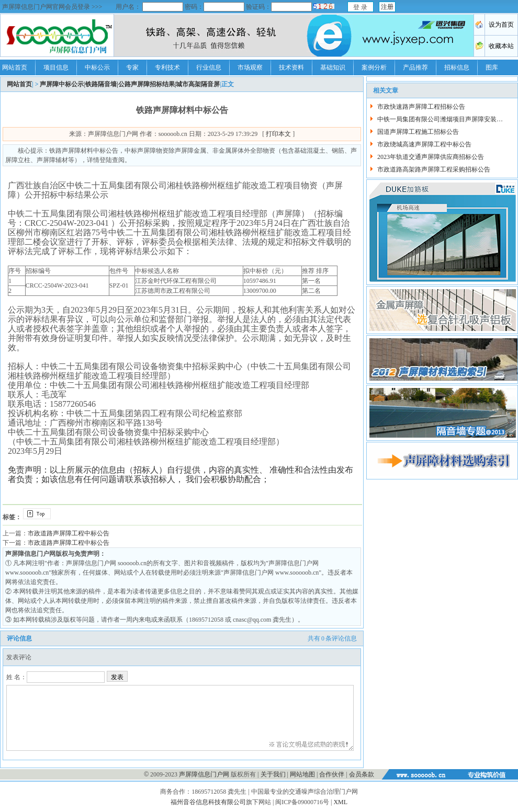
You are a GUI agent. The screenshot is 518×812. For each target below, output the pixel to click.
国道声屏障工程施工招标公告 (418, 132)
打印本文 (278, 134)
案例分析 (374, 67)
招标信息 (457, 67)
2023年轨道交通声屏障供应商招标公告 (431, 157)
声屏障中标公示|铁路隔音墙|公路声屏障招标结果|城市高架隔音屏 (130, 84)
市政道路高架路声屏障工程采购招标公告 (434, 169)
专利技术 (167, 67)
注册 (387, 7)
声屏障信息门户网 (204, 774)
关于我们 (273, 774)
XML (340, 802)
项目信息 (56, 67)
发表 (117, 677)
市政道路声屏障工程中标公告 (69, 533)
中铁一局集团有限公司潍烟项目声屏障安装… (440, 119)
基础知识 (333, 67)
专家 (132, 67)
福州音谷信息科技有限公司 (208, 802)
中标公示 (97, 67)
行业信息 (209, 67)
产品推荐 (415, 67)
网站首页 (15, 67)
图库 (492, 67)
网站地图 (302, 774)
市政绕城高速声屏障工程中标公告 (424, 144)
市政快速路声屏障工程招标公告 (421, 107)
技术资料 (291, 67)
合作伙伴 (332, 774)
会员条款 (362, 774)
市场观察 (250, 67)
